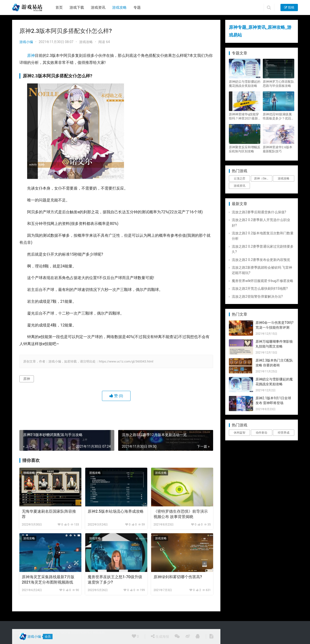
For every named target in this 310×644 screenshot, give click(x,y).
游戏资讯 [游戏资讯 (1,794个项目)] (240, 186)
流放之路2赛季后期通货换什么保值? (259, 212)
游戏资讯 (98, 7)
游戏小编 (26, 42)
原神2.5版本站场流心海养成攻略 (116, 511)
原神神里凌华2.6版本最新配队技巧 (278, 149)
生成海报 (160, 636)
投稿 (289, 7)
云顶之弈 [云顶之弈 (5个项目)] (240, 178)
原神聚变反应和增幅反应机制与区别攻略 (245, 149)
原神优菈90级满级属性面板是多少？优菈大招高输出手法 (279, 116)
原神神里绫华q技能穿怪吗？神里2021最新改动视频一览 (244, 116)
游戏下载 (77, 7)
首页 (59, 7)
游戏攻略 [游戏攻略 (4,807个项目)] (284, 178)
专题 (137, 7)
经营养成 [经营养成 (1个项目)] (284, 433)
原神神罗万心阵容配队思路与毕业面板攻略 (279, 84)
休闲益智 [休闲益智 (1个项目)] (240, 433)
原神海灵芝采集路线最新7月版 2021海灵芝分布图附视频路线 (48, 580)
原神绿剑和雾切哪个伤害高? (178, 577)
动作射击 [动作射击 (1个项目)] (262, 433)
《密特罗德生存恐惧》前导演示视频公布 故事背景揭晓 (181, 514)
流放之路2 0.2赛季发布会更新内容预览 (261, 260)
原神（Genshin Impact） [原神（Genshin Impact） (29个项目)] (263, 178)
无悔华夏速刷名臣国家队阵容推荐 (49, 514)
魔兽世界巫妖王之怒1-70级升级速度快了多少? (115, 580)
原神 (31, 56)
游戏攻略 (119, 7)
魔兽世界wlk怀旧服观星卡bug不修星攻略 (263, 281)
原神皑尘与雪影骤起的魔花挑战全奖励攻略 (245, 84)
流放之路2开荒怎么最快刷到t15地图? (260, 289)
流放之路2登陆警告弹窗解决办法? (257, 296)
